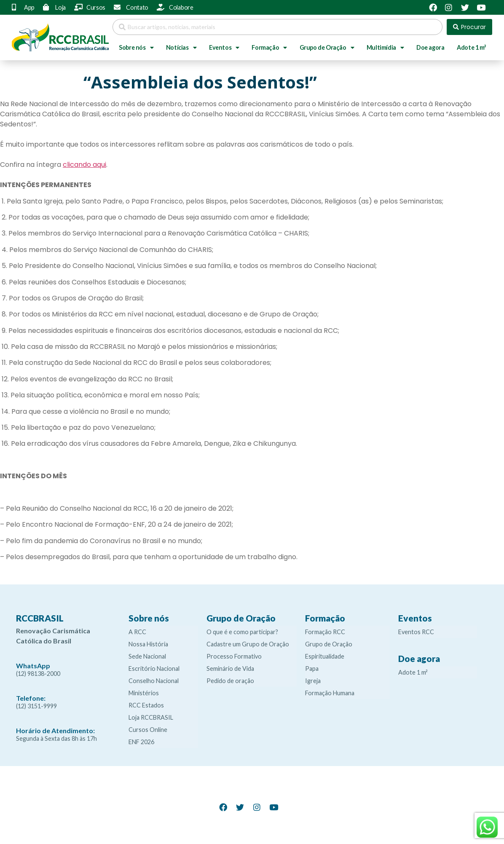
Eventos (224, 48)
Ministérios (144, 693)
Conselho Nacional (154, 681)
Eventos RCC (416, 632)
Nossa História (148, 644)
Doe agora (430, 47)
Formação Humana (330, 693)
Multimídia (385, 48)
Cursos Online (148, 730)
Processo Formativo (234, 656)
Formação (269, 48)
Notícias (181, 48)
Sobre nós (136, 48)
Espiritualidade (325, 656)
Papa (312, 669)
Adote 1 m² (471, 47)
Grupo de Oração (327, 48)
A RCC (137, 632)
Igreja (313, 681)
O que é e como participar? (242, 632)
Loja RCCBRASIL (151, 717)
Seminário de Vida (230, 669)
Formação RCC (325, 632)
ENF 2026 (141, 742)
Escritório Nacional (154, 669)
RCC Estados (146, 705)
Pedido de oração (230, 681)
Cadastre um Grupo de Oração (248, 644)
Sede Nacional (147, 656)
